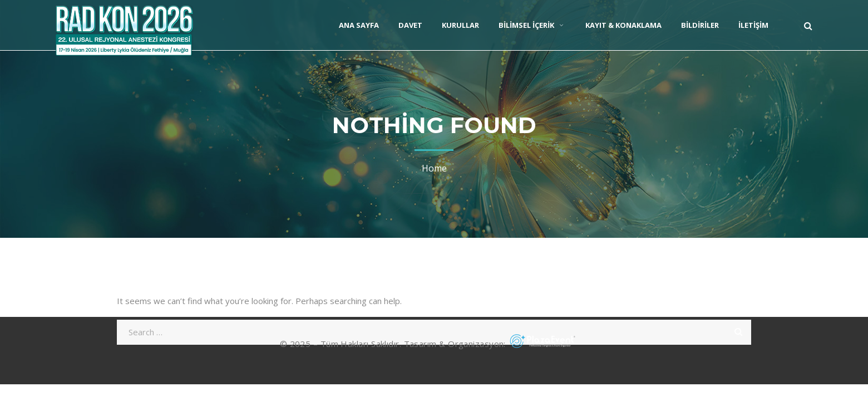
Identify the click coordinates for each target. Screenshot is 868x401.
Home (434, 168)
